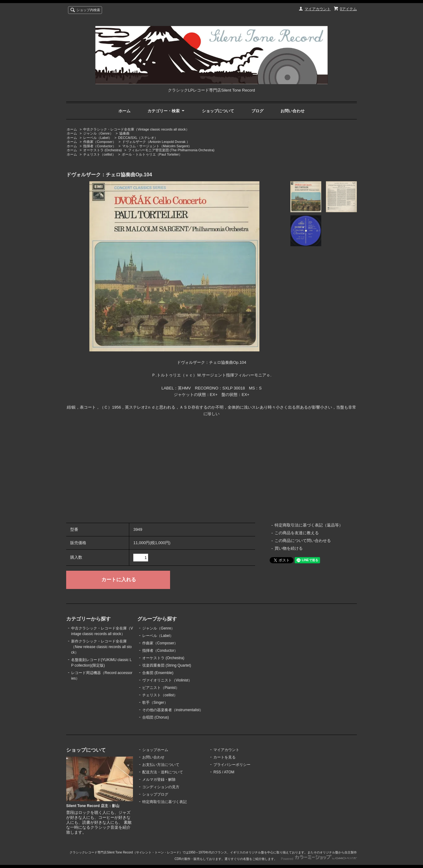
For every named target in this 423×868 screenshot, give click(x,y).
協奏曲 (124, 133)
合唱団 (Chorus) (156, 717)
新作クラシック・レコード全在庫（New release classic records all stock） (101, 647)
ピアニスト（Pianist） (161, 688)
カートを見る (224, 757)
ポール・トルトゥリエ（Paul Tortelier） (152, 154)
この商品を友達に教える (297, 533)
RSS (217, 772)
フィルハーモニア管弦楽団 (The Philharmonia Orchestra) (171, 150)
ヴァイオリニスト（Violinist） (167, 680)
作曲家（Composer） (100, 142)
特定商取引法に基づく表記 (164, 802)
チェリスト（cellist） (99, 154)
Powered (319, 859)
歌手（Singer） (155, 703)
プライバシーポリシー (232, 765)
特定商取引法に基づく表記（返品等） (309, 525)
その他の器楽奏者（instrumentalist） (173, 710)
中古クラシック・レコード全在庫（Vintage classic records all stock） (136, 129)
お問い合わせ (293, 111)
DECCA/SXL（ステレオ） (138, 138)
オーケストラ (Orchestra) (103, 150)
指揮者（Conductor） (100, 146)
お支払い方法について (161, 765)
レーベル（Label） (98, 138)
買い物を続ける (289, 548)
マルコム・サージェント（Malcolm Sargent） (157, 146)
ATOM (229, 772)
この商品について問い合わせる (303, 541)
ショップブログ (155, 794)
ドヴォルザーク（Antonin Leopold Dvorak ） (156, 142)
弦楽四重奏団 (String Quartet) (167, 665)
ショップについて (218, 111)
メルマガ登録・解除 (159, 780)
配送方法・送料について (163, 772)
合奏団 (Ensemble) (158, 673)
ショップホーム (155, 750)
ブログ (257, 111)
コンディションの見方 (161, 787)
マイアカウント (318, 9)
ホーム (124, 111)
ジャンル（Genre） (98, 133)
